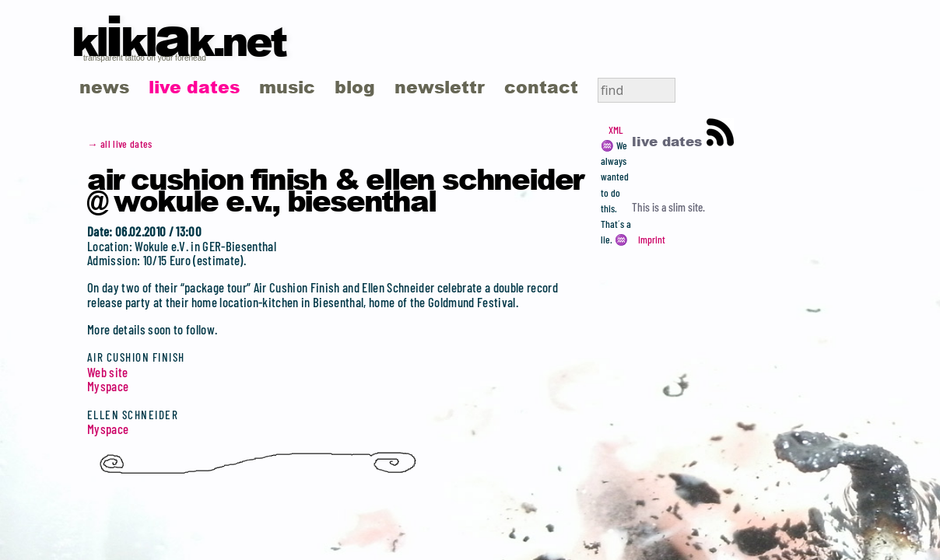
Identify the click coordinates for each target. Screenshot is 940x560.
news (104, 87)
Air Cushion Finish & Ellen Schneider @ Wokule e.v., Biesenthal (335, 189)
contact (541, 87)
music (287, 87)
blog (355, 87)
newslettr (440, 87)
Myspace (108, 386)
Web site (108, 372)
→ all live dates (120, 144)
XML (616, 130)
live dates (194, 87)
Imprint (652, 240)
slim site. (687, 207)
